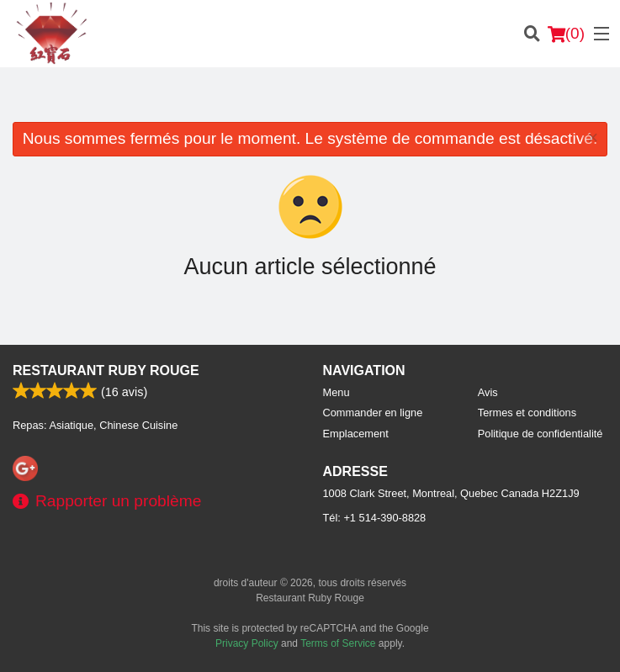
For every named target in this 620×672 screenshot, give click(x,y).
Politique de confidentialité (541, 434)
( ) (566, 34)
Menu (336, 392)
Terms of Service (338, 643)
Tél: (375, 518)
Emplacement (356, 434)
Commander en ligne (373, 413)
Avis (488, 392)
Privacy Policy (247, 643)
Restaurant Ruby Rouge (106, 370)
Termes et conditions (527, 413)
